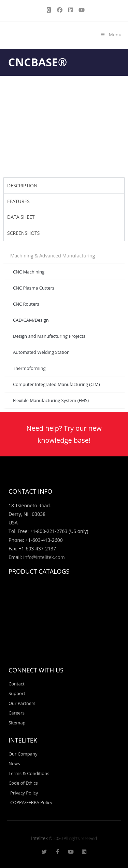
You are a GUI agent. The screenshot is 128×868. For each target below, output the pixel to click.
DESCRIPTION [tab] (22, 185)
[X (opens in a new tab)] (49, 10)
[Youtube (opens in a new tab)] (81, 10)
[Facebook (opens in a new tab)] (60, 10)
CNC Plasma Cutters (34, 288)
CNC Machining (29, 272)
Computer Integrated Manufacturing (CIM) (56, 384)
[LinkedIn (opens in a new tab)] (71, 10)
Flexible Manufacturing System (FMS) (51, 400)
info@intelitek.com (44, 557)
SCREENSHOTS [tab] (24, 233)
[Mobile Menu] (111, 35)
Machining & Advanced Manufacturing (53, 256)
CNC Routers (26, 304)
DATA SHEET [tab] (21, 217)
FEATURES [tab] (18, 201)
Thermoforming (29, 368)
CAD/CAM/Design (31, 320)
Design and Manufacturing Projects (49, 336)
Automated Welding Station (41, 352)
